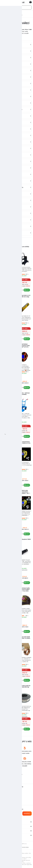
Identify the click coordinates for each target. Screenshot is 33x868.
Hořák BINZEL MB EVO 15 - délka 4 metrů (9, 345)
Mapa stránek (9, 847)
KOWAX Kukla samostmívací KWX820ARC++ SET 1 (24, 492)
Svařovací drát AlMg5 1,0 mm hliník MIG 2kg (9, 686)
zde (19, 855)
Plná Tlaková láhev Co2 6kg (9, 296)
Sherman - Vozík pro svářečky (24, 394)
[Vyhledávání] (16, 8)
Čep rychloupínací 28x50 (24, 539)
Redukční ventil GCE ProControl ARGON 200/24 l (9, 638)
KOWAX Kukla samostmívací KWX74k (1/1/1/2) (9, 394)
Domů (3, 13)
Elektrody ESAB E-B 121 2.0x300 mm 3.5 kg (9, 589)
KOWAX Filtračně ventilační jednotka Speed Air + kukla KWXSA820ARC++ (9, 249)
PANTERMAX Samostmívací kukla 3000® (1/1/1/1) (24, 346)
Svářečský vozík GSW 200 (9, 491)
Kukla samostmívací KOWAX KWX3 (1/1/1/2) (24, 442)
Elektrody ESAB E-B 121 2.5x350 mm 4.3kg (24, 296)
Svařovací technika (12, 13)
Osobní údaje (25, 847)
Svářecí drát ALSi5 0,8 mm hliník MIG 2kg (24, 686)
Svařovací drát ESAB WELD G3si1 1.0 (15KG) (24, 638)
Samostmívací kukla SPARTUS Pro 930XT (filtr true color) (24, 590)
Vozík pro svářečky (24, 247)
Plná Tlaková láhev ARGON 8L (9, 540)
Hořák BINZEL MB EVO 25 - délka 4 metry (9, 442)
